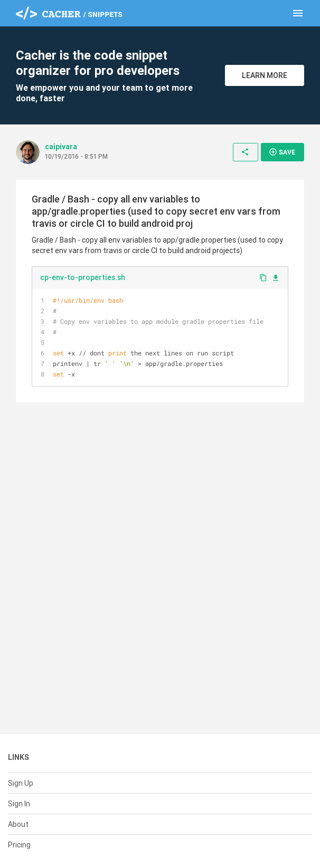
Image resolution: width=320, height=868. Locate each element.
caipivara (61, 147)
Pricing (19, 845)
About (18, 824)
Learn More (265, 75)
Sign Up (21, 783)
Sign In (19, 804)
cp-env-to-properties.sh (83, 277)
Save (282, 152)
